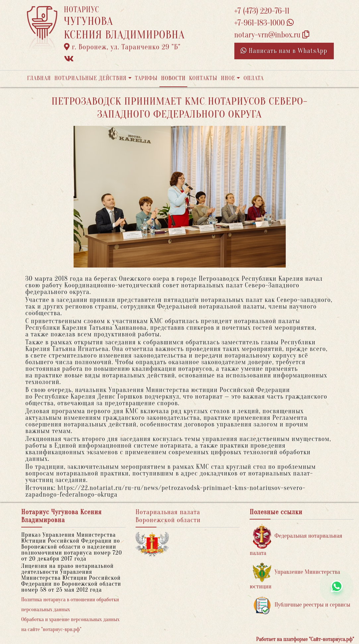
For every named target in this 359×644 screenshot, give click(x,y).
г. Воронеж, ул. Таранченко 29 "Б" (122, 47)
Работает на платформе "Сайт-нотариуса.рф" (305, 639)
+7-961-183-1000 (264, 23)
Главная (39, 78)
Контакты (203, 78)
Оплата (254, 78)
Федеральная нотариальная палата (296, 540)
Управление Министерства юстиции (295, 576)
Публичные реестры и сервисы (301, 605)
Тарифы (146, 78)
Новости (173, 78)
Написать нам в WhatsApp (284, 51)
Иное (228, 78)
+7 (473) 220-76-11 (262, 11)
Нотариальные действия (90, 78)
